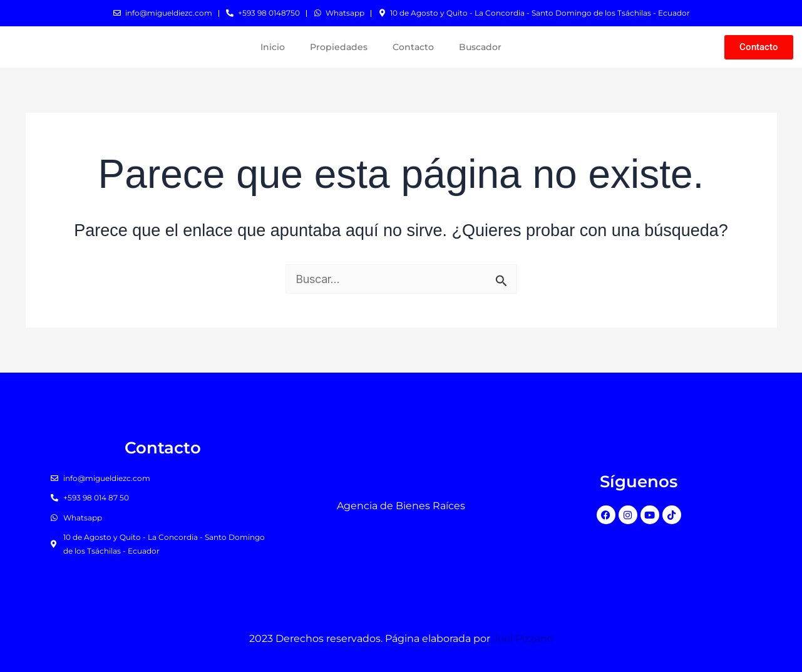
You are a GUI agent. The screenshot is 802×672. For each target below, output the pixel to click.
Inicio (273, 47)
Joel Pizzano (523, 638)
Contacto (413, 47)
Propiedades (339, 47)
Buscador (480, 47)
